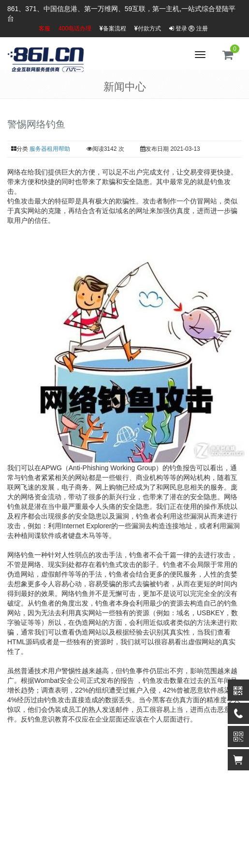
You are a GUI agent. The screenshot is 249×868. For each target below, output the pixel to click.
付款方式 (148, 29)
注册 (198, 29)
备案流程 (113, 29)
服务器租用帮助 (50, 149)
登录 (178, 29)
